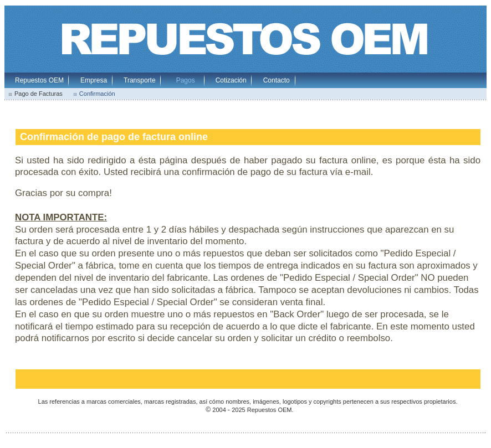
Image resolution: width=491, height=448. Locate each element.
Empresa (94, 80)
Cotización (231, 80)
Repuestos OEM (39, 80)
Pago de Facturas (39, 94)
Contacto (277, 80)
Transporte (140, 80)
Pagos (186, 80)
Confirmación (97, 94)
